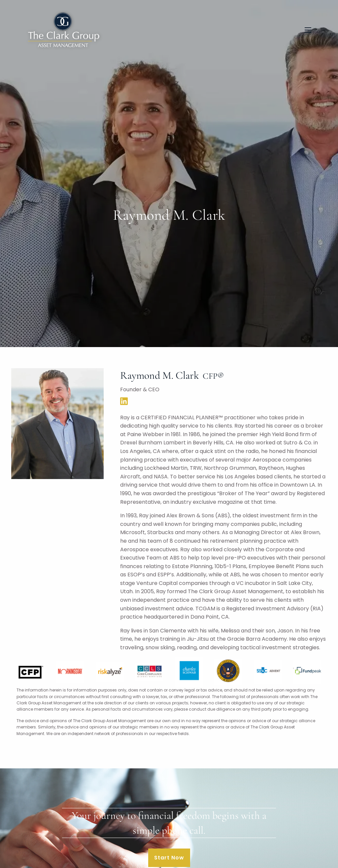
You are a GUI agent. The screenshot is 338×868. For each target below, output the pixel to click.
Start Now (169, 858)
